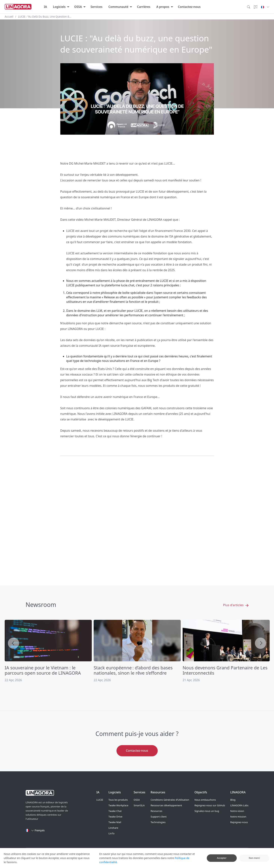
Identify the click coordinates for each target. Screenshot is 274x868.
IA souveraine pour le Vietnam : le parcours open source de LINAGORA (43, 670)
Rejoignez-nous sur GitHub (210, 805)
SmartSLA (139, 805)
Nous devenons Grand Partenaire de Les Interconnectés (225, 670)
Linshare (113, 828)
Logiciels (59, 7)
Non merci (254, 858)
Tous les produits (118, 800)
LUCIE (100, 800)
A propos (163, 7)
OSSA (78, 7)
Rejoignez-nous (239, 822)
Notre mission (238, 817)
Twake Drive (115, 817)
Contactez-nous (189, 7)
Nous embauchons (205, 800)
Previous (13, 643)
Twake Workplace (118, 805)
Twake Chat (115, 811)
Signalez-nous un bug (207, 811)
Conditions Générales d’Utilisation (170, 800)
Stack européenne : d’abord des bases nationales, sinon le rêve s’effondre (133, 670)
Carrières (144, 7)
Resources (156, 811)
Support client (159, 817)
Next (261, 643)
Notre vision (237, 811)
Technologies (158, 822)
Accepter (222, 858)
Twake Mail (115, 822)
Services (96, 7)
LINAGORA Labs (239, 805)
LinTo (111, 833)
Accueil (9, 17)
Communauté (118, 7)
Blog (233, 800)
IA (45, 7)
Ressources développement (166, 805)
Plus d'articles (236, 605)
